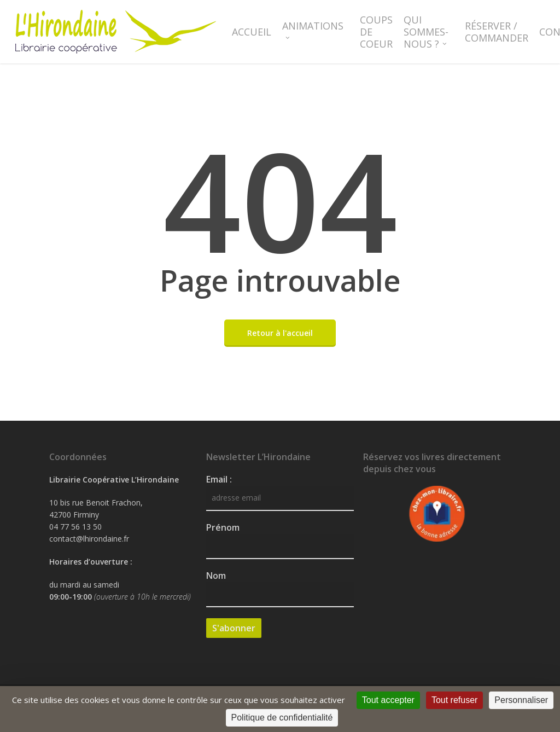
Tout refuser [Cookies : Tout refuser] (454, 700)
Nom (216, 576)
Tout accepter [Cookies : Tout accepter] (388, 700)
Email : (219, 479)
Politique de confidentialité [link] (282, 718)
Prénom (223, 527)
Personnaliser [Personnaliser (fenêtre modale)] (521, 700)
